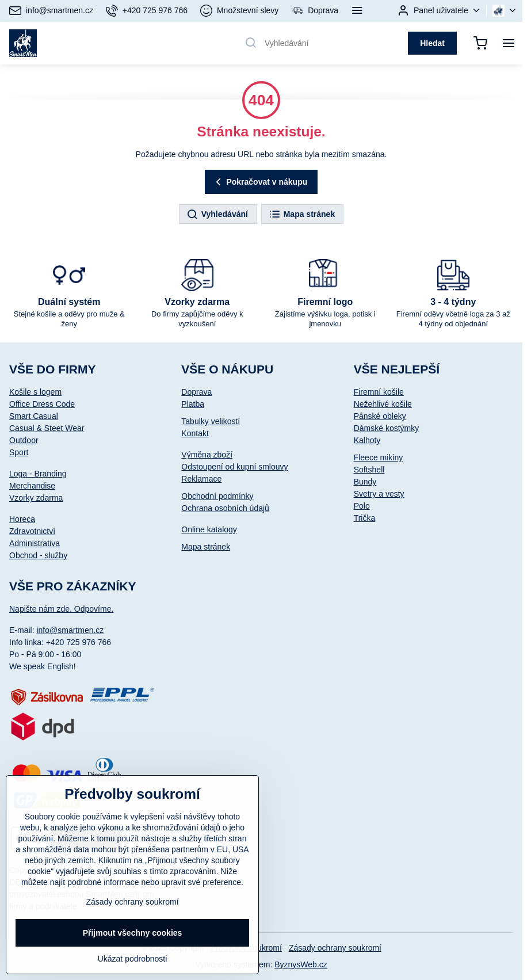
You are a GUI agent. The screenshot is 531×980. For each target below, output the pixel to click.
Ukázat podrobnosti (133, 959)
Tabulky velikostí (211, 421)
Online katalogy (209, 529)
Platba (193, 404)
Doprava (196, 392)
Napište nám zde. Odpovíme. (61, 609)
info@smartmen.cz (70, 630)
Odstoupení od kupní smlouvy (234, 467)
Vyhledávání (217, 215)
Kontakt (195, 433)
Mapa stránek (302, 215)
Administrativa (35, 543)
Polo (362, 506)
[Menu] (509, 43)
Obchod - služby (38, 555)
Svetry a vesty (379, 494)
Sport (19, 452)
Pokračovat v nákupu (260, 182)
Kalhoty (367, 440)
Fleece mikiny (379, 457)
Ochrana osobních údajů (225, 508)
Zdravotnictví (32, 531)
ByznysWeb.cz (301, 964)
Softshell (369, 470)
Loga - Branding (38, 474)
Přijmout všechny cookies (133, 933)
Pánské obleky (380, 416)
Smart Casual (34, 416)
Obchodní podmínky (217, 496)
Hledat (432, 43)
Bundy (365, 482)
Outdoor (24, 440)
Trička (365, 518)
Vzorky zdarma (36, 498)
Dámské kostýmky (387, 428)
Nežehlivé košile (383, 404)
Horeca (22, 519)
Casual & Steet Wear (47, 428)
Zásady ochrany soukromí (335, 948)
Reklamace (201, 479)
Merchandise (32, 486)
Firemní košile (379, 392)
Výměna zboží (207, 455)
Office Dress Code (42, 404)
